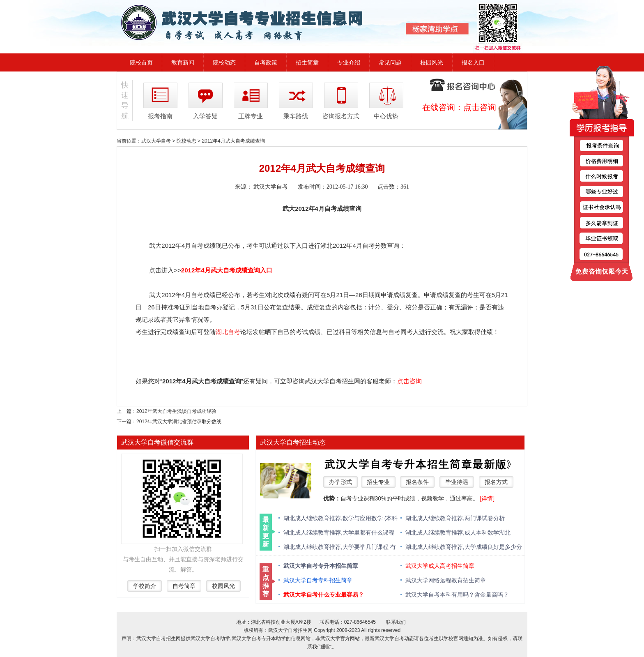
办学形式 (340, 482)
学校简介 (145, 586)
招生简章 (307, 62)
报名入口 (473, 62)
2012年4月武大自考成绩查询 (233, 141)
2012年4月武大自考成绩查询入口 (227, 270)
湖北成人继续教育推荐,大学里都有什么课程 (339, 533)
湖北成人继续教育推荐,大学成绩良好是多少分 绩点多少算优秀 (464, 547)
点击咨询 (480, 107)
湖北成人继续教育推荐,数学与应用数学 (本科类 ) (340, 519)
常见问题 (390, 62)
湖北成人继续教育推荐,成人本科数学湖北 (458, 533)
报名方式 (496, 482)
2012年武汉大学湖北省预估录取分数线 (179, 422)
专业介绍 (349, 62)
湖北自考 (228, 332)
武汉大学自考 (156, 141)
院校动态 (224, 62)
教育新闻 (183, 62)
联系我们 (396, 622)
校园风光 (432, 62)
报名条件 (417, 482)
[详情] (487, 498)
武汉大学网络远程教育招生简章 (446, 580)
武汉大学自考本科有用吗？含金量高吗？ (457, 595)
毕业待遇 (457, 482)
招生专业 (378, 482)
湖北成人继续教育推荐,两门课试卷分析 (455, 518)
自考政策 (266, 62)
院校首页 (141, 62)
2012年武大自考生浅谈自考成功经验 (176, 411)
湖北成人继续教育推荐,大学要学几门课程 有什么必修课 (340, 547)
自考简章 (184, 586)
